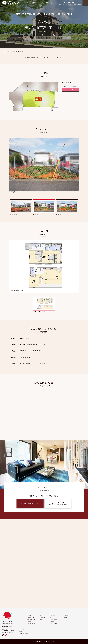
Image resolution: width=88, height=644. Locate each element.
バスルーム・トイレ (54, 625)
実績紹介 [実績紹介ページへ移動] (86, 312)
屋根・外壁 (52, 618)
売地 (41, 616)
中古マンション (43, 619)
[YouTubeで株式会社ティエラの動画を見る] (6, 635)
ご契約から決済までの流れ (24, 630)
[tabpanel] (44, 165)
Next (79, 207)
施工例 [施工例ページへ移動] (86, 321)
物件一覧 (41, 3)
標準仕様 (48, 3)
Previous (9, 207)
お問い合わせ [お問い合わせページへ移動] (86, 331)
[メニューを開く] (85, 3)
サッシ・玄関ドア (54, 619)
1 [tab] (42, 196)
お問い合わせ (22, 628)
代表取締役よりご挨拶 (32, 619)
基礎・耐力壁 (53, 616)
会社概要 (29, 616)
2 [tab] (44, 196)
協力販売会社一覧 (31, 618)
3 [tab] (46, 196)
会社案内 (34, 3)
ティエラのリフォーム (76, 614)
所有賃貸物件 (43, 618)
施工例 (66, 618)
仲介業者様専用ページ (23, 633)
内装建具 (52, 621)
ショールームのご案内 (32, 623)
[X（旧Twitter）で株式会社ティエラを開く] (3, 635)
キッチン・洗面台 (54, 623)
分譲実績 (66, 616)
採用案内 (21, 632)
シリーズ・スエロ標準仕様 (55, 614)
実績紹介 (55, 3)
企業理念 (29, 621)
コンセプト (26, 3)
